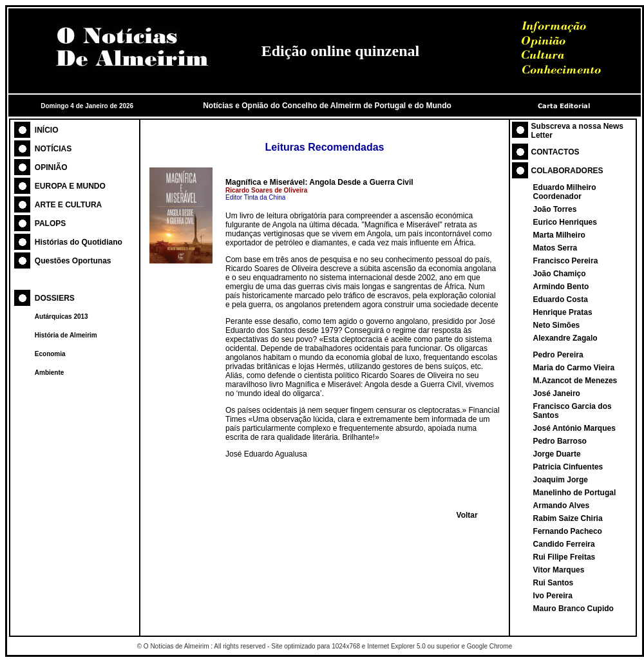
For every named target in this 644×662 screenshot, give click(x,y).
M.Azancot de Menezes (575, 381)
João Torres (555, 209)
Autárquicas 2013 (62, 317)
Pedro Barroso (560, 441)
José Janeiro (557, 393)
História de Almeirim (66, 335)
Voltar (467, 515)
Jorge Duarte (557, 454)
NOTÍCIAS (53, 149)
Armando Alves (562, 506)
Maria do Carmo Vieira (574, 368)
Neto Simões (557, 325)
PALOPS (50, 223)
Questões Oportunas (73, 261)
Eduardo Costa (561, 299)
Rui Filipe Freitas (564, 557)
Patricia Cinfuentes (568, 467)
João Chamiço (560, 274)
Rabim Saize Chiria (568, 518)
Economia (50, 354)
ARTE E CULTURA (68, 205)
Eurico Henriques (565, 222)
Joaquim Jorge (561, 480)
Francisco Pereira (566, 261)
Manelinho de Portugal (575, 493)
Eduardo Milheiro (565, 187)
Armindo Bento (561, 287)
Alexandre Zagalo (565, 338)
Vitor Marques (559, 570)
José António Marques (574, 428)
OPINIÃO (51, 167)
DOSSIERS (55, 298)
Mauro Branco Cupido (573, 609)
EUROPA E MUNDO (70, 186)
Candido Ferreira (564, 544)
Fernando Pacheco (568, 531)
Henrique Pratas (563, 312)
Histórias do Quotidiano (79, 242)
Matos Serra (555, 248)
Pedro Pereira (558, 355)
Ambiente (50, 373)
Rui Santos (554, 583)
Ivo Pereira (553, 596)
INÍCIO (47, 130)
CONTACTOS (555, 152)
